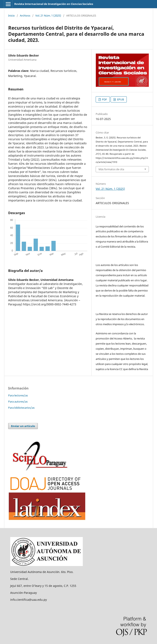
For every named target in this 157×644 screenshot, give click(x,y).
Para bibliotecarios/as (21, 408)
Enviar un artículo (23, 426)
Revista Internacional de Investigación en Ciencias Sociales (54, 4)
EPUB (120, 99)
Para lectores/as (18, 395)
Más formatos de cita (111, 169)
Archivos (25, 16)
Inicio (11, 16)
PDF (104, 99)
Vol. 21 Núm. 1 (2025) (48, 16)
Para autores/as (18, 402)
